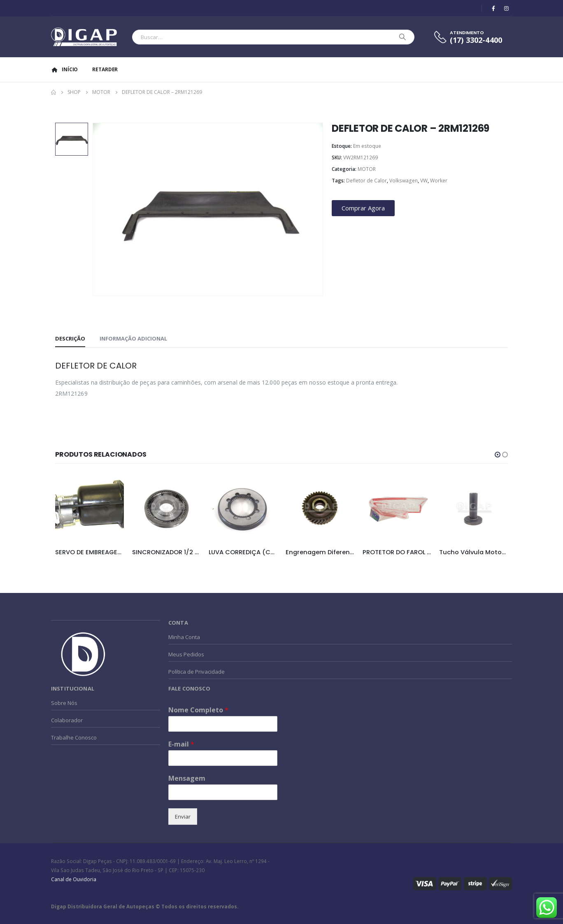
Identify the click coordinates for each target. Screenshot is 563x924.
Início (64, 69)
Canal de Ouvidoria (74, 879)
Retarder (105, 69)
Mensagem (187, 778)
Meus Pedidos (186, 654)
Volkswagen (404, 181)
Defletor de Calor (366, 181)
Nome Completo (198, 710)
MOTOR (367, 169)
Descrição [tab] (70, 338)
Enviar (183, 817)
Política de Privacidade (197, 672)
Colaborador (67, 720)
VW (424, 181)
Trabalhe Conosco (74, 737)
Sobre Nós (64, 703)
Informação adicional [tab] (133, 338)
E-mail (181, 744)
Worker (439, 181)
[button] (498, 455)
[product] (90, 508)
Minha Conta (184, 637)
